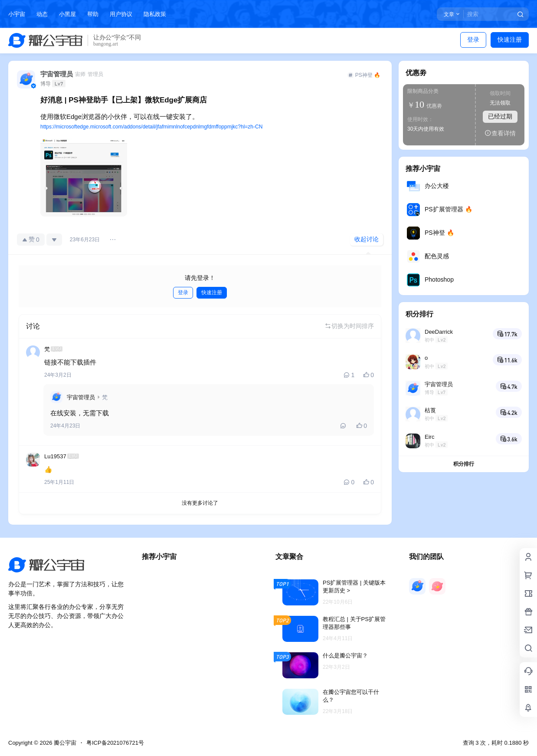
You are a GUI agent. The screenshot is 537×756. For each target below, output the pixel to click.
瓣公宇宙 (64, 743)
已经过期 (500, 116)
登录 (473, 39)
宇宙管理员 (81, 397)
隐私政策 (155, 14)
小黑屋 (67, 14)
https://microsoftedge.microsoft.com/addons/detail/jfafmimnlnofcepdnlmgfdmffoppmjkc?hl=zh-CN (151, 127)
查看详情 (500, 133)
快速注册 (510, 39)
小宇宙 (17, 14)
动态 (42, 14)
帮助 (93, 14)
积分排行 (464, 464)
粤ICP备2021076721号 (115, 743)
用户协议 (121, 14)
